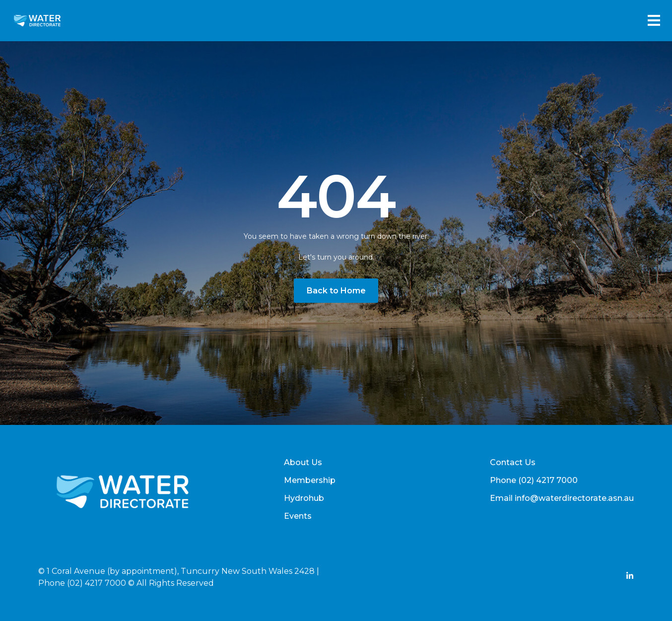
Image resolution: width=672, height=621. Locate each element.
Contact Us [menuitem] (513, 462)
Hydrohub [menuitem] (304, 498)
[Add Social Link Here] (630, 577)
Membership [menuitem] (310, 480)
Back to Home (336, 291)
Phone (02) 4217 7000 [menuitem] (534, 480)
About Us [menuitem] (303, 462)
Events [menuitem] (298, 516)
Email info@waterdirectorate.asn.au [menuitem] (562, 498)
